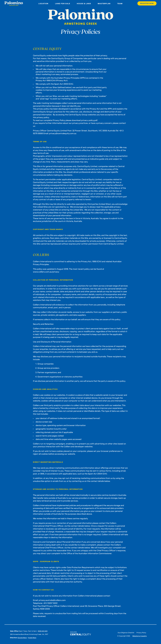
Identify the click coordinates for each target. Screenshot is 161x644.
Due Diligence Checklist (126, 633)
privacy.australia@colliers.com (52, 600)
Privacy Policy (141, 633)
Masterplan (104, 4)
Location (43, 4)
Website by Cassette (139, 636)
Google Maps (22, 638)
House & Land (84, 4)
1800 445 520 (43, 631)
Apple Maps (32, 638)
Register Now (147, 3)
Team (120, 4)
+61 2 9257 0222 (50, 603)
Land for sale (63, 4)
